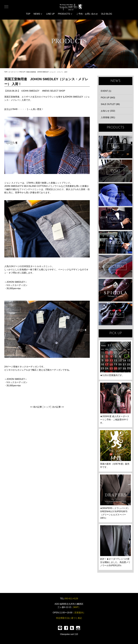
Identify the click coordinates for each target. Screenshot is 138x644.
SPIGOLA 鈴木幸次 (115, 290)
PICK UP (22, 72)
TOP (28, 14)
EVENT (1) (106, 91)
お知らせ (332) (108, 111)
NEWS (38, 14)
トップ (47, 407)
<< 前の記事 (36, 407)
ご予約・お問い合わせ (87, 14)
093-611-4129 (71, 599)
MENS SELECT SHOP (54, 91)
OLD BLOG (107, 14)
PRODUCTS (65, 14)
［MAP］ (76, 607)
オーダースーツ (13, 72)
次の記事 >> (58, 407)
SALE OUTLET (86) (110, 104)
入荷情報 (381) (108, 117)
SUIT (115, 147)
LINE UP (50, 14)
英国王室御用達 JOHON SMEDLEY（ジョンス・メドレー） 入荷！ (47, 72)
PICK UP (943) (108, 98)
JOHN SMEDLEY (31, 91)
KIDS (115, 243)
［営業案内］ (79, 613)
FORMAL (115, 219)
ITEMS (115, 266)
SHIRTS (115, 195)
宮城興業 (115, 314)
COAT (115, 171)
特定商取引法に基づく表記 (69, 618)
